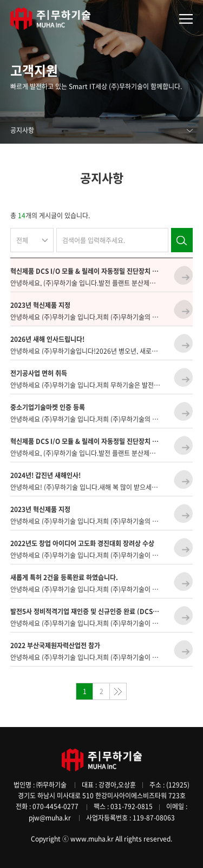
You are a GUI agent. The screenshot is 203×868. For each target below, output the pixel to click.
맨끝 (118, 691)
